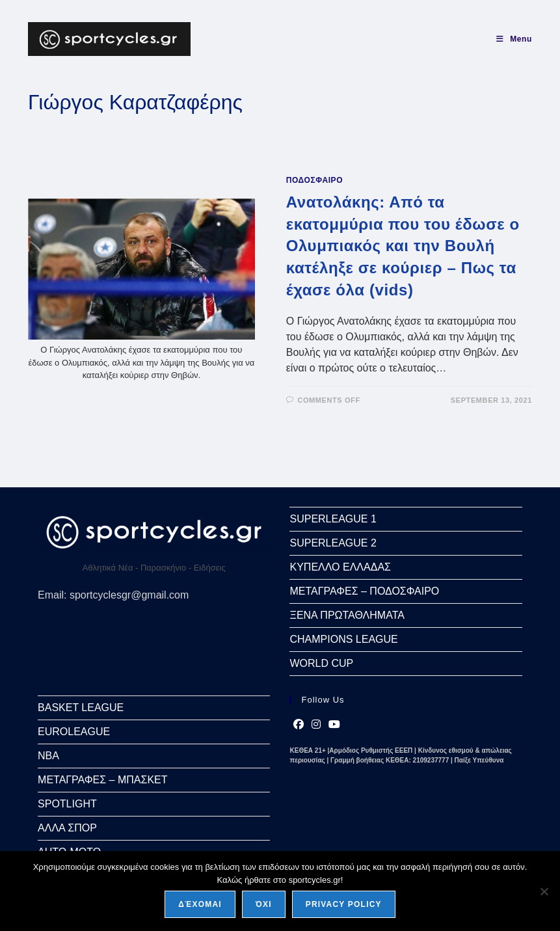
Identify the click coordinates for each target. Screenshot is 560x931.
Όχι (264, 904)
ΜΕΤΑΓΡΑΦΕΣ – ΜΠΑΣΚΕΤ (102, 780)
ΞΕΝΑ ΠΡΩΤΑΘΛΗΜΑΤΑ (347, 615)
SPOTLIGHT (67, 804)
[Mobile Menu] (514, 39)
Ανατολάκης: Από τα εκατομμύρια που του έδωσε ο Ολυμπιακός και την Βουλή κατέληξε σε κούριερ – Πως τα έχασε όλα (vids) (403, 246)
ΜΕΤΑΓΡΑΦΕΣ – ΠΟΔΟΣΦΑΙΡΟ (364, 591)
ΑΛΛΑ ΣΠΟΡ (67, 828)
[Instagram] (316, 725)
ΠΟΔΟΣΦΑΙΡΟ (314, 180)
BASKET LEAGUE (81, 708)
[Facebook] (299, 725)
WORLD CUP (321, 663)
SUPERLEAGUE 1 (333, 519)
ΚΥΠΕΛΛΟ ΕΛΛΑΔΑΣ (340, 567)
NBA (48, 756)
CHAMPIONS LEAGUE (343, 639)
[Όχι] (544, 891)
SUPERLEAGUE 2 (333, 543)
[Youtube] (334, 725)
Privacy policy (344, 904)
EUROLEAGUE (74, 732)
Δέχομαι (200, 904)
